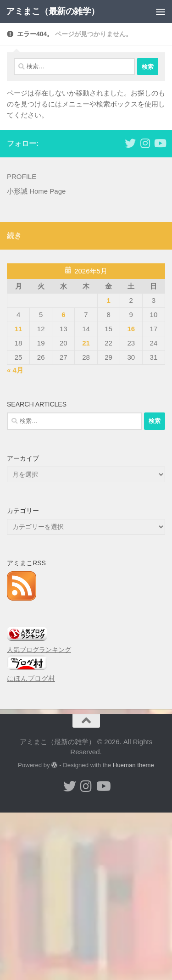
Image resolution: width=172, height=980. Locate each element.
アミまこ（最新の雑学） (53, 11)
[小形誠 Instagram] (145, 143)
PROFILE (22, 176)
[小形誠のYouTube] (160, 143)
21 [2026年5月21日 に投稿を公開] (86, 343)
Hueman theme (133, 765)
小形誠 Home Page (36, 191)
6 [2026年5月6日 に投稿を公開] (63, 315)
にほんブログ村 (31, 678)
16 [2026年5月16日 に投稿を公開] (131, 329)
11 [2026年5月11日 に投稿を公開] (19, 329)
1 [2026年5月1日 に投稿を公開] (108, 300)
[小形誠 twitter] (130, 143)
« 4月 (15, 370)
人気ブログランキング (39, 650)
